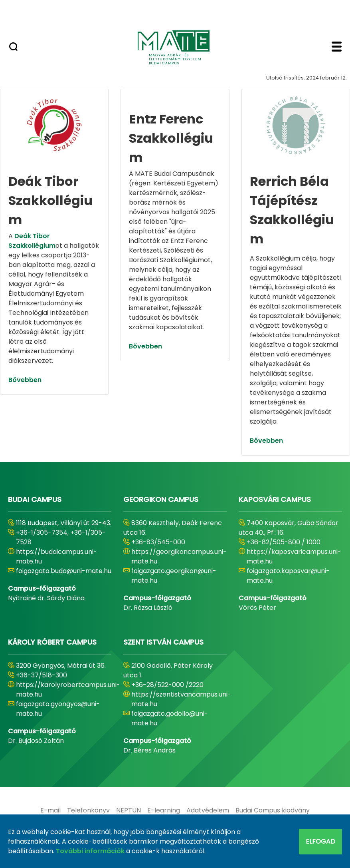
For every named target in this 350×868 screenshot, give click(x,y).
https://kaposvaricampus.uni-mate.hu (294, 556)
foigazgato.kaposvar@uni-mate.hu (288, 576)
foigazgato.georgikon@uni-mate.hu (174, 576)
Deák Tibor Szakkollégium (32, 241)
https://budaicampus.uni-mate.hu (56, 556)
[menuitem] (50, 810)
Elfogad (320, 841)
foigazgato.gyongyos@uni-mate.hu (58, 709)
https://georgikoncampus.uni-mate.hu (179, 556)
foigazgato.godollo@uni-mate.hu (170, 718)
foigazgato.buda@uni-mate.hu (64, 571)
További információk (90, 851)
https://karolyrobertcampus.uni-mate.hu (68, 690)
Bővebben (25, 380)
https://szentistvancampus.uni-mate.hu (181, 699)
